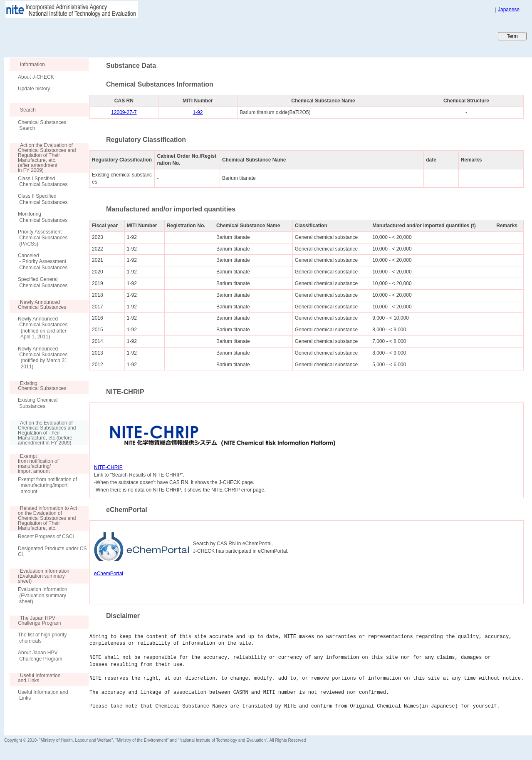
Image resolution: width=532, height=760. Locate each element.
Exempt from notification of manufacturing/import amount (47, 486)
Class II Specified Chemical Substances (43, 199)
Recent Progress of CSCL (47, 536)
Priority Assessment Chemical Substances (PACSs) (43, 238)
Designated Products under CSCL (52, 551)
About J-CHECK (36, 77)
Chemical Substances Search (42, 125)
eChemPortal (109, 574)
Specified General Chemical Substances (43, 282)
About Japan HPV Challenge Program (40, 656)
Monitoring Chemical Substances (43, 217)
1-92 (198, 112)
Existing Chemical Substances (38, 403)
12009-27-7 (124, 112)
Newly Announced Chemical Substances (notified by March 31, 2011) (43, 358)
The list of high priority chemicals (42, 638)
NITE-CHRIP (108, 467)
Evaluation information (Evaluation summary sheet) (43, 595)
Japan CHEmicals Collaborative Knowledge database (105, 36)
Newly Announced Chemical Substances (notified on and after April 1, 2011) (43, 328)
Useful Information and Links (43, 695)
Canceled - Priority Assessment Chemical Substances (43, 262)
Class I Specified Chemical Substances (43, 181)
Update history (34, 89)
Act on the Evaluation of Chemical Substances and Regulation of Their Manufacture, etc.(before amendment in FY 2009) (43, 433)
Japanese (509, 10)
